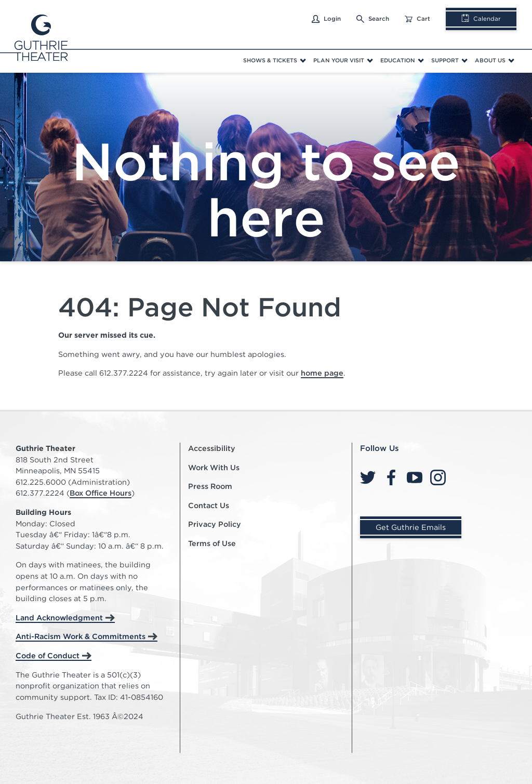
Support (445, 61)
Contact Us (209, 505)
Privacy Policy (215, 524)
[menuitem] (274, 61)
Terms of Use (212, 543)
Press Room (210, 486)
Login (326, 19)
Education (398, 61)
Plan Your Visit (339, 61)
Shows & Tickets (270, 61)
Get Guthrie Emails (411, 527)
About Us (490, 61)
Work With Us (214, 467)
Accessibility (212, 448)
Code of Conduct (48, 655)
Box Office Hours (101, 493)
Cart (417, 19)
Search (373, 19)
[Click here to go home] (36, 36)
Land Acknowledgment (59, 617)
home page (322, 373)
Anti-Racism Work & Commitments (81, 636)
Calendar (481, 19)
